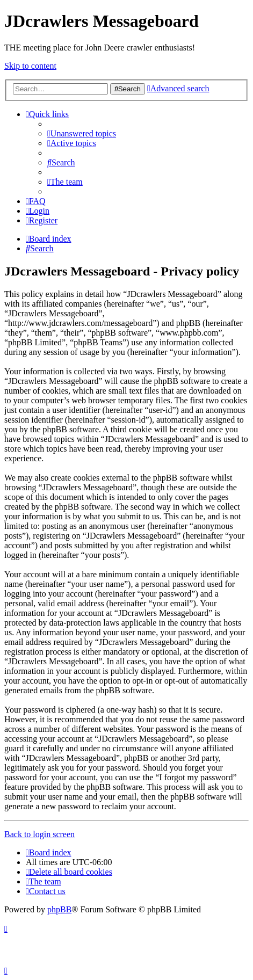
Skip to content (30, 66)
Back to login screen (39, 834)
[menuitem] (82, 133)
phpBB (59, 909)
